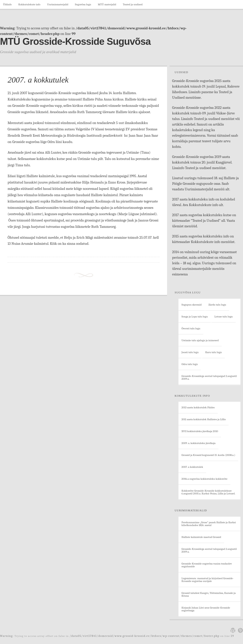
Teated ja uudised (133, 4)
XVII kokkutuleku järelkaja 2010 (200, 431)
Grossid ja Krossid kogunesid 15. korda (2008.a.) (208, 455)
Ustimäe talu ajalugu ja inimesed (200, 340)
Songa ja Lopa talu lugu (195, 317)
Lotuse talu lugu (224, 317)
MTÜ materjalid (107, 4)
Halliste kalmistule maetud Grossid (201, 537)
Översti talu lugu (191, 328)
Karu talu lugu (214, 352)
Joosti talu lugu (190, 352)
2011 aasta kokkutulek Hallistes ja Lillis (204, 419)
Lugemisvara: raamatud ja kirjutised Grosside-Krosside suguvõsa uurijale (208, 580)
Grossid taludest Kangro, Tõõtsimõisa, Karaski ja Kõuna (209, 594)
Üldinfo (7, 4)
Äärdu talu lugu (217, 305)
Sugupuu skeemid (192, 305)
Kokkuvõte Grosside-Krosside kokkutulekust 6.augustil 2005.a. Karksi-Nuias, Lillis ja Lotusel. (208, 492)
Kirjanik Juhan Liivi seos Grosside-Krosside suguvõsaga (206, 609)
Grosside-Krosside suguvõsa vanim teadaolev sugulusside (207, 565)
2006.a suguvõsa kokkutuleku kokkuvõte (204, 479)
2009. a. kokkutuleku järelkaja (198, 443)
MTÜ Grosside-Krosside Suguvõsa (75, 42)
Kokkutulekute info (29, 4)
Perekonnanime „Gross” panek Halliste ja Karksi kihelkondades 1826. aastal (209, 524)
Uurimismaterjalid (58, 4)
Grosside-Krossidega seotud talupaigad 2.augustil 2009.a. (209, 377)
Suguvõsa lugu (83, 4)
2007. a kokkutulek (38, 80)
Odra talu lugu (190, 364)
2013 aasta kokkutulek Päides (198, 407)
